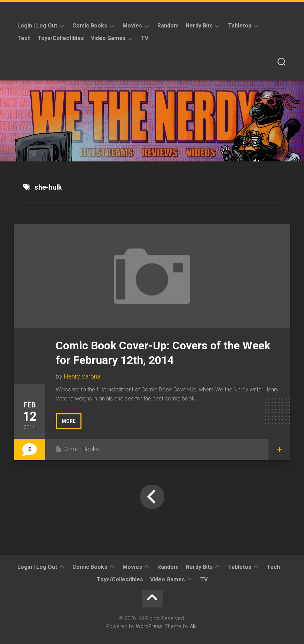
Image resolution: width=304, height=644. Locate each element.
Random (168, 26)
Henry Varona (82, 376)
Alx (193, 626)
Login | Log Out (37, 26)
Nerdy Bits (199, 26)
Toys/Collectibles (61, 38)
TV (145, 38)
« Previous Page (152, 497)
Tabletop (240, 26)
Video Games (108, 38)
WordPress (149, 626)
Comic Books (90, 26)
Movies (132, 26)
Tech (24, 38)
